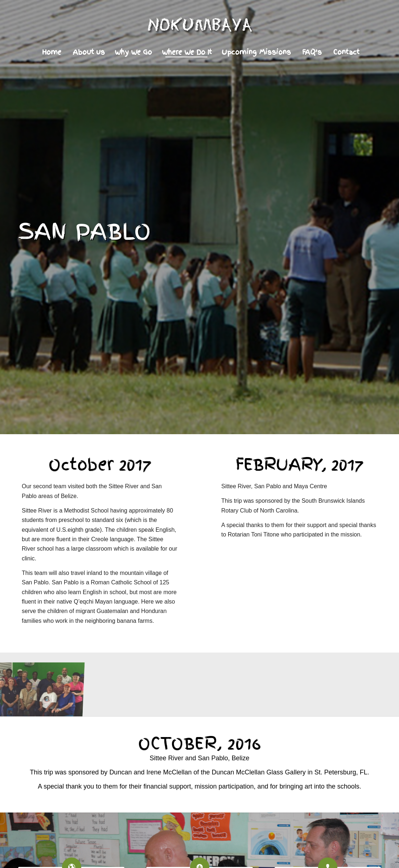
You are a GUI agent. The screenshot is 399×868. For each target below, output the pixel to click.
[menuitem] (52, 52)
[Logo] (199, 27)
